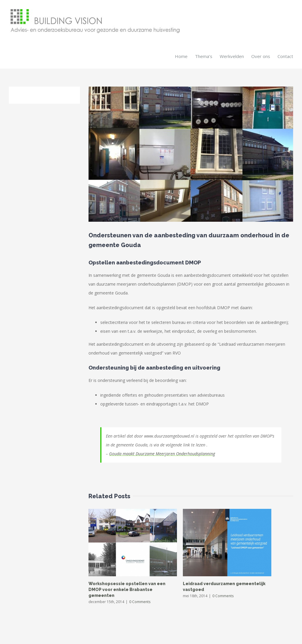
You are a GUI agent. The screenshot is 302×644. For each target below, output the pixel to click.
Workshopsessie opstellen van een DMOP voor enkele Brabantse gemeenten (127, 589)
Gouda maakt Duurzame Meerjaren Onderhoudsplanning (162, 453)
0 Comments (140, 601)
